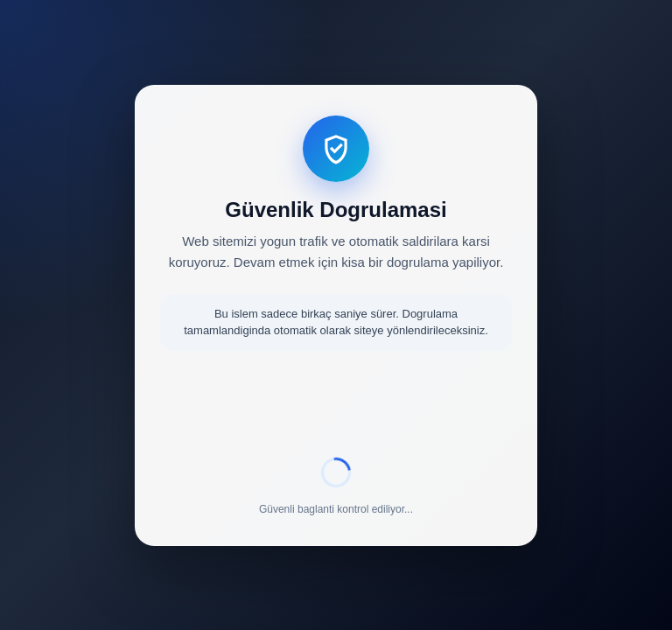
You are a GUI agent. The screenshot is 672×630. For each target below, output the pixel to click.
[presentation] (336, 407)
